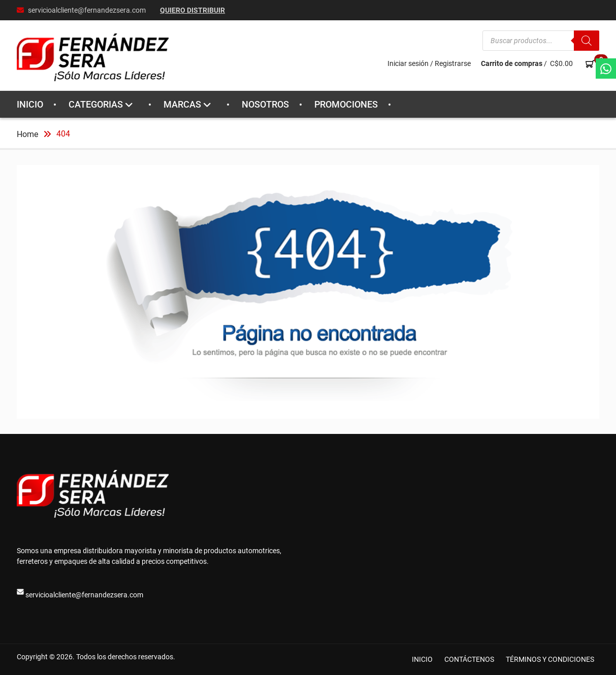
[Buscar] (587, 41)
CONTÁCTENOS (469, 659)
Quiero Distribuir (192, 10)
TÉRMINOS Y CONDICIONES (550, 659)
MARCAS (182, 104)
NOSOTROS (265, 104)
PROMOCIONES (346, 104)
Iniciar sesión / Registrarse (429, 63)
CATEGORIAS (96, 104)
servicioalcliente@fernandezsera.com (87, 10)
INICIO (30, 104)
